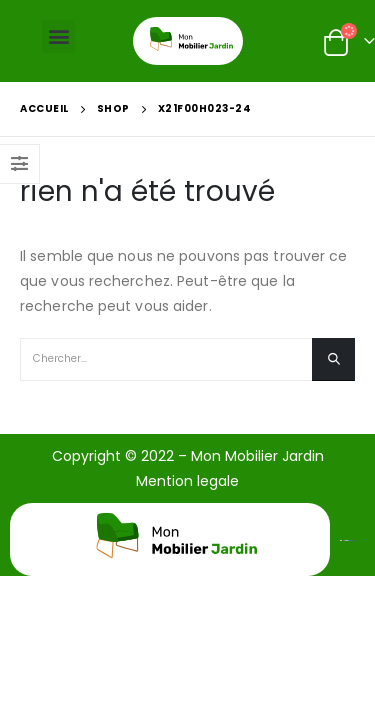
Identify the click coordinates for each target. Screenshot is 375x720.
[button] (58, 36)
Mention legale (187, 481)
